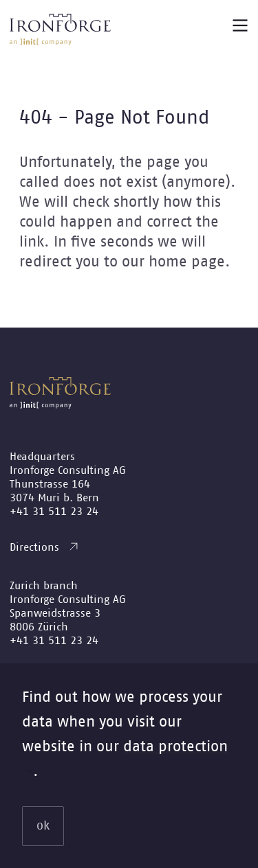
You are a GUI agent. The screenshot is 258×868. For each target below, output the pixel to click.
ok (43, 826)
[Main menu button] (240, 25)
